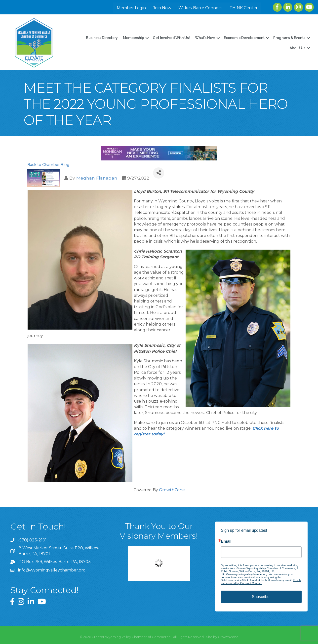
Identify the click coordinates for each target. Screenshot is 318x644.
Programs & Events (289, 38)
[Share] (159, 173)
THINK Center (244, 8)
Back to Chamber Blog (48, 164)
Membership (133, 38)
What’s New (204, 38)
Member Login (132, 8)
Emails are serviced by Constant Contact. (261, 581)
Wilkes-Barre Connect (201, 8)
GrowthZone (172, 490)
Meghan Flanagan (97, 178)
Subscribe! (261, 596)
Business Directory (101, 38)
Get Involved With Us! (171, 38)
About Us (297, 48)
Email (226, 541)
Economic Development (243, 38)
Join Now (162, 8)
